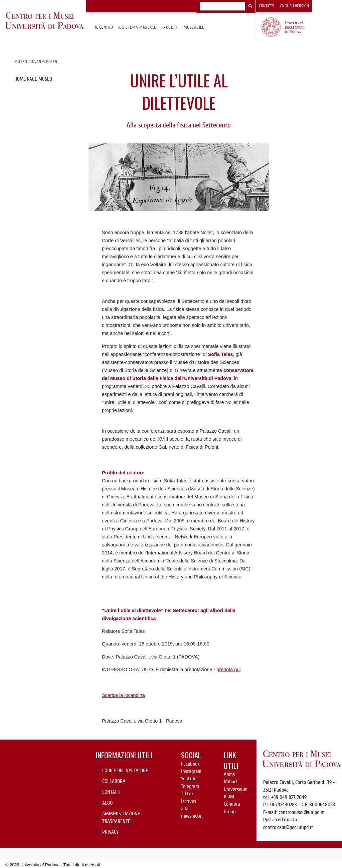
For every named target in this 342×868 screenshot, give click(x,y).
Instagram (191, 771)
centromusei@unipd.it (301, 812)
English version (295, 6)
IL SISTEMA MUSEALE (137, 27)
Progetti (170, 27)
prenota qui (228, 670)
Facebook (190, 764)
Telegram (190, 786)
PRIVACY (110, 832)
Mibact (231, 782)
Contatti (267, 6)
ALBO (107, 803)
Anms (229, 774)
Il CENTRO (104, 27)
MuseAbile (194, 27)
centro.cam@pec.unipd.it (288, 827)
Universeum (236, 789)
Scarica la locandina (123, 695)
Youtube (189, 779)
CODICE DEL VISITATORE (125, 771)
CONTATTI (111, 792)
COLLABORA (114, 781)
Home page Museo (33, 79)
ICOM (229, 797)
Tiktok (187, 794)
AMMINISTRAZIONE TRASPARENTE (121, 817)
